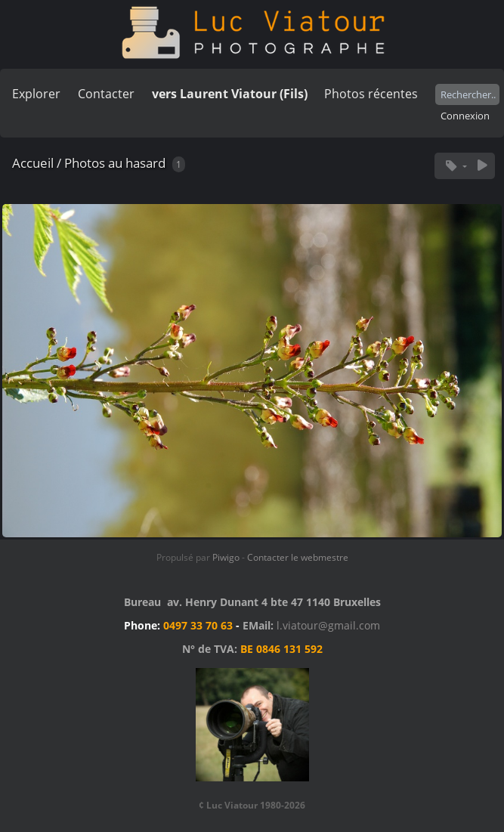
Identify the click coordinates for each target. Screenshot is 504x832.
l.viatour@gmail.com (328, 625)
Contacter (106, 94)
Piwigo (226, 557)
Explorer (36, 94)
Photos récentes (371, 94)
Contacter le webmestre (298, 557)
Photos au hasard (115, 163)
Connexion (465, 116)
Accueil (33, 163)
